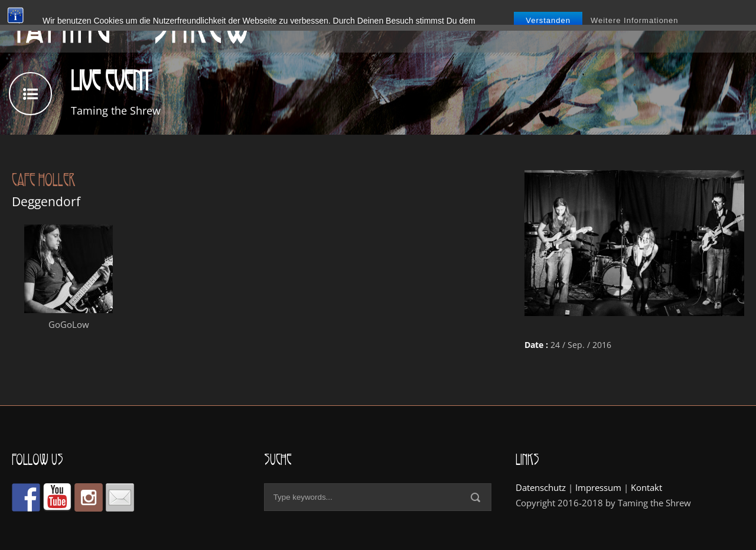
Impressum (598, 487)
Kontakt (646, 487)
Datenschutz (541, 487)
